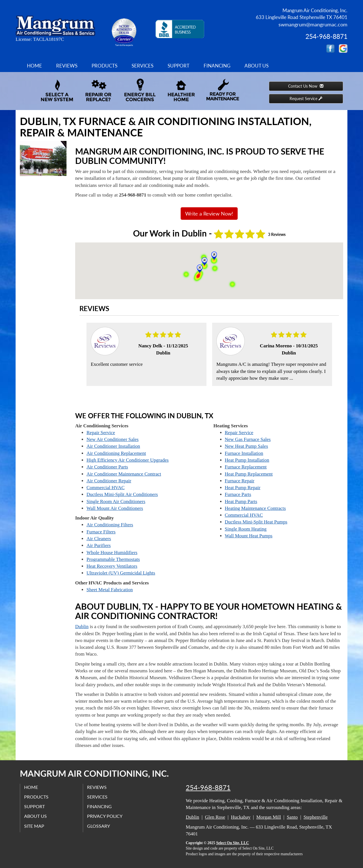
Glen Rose (215, 817)
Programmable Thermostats (113, 559)
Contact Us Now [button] (306, 86)
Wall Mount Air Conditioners (115, 508)
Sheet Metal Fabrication (110, 590)
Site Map (34, 826)
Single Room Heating (246, 529)
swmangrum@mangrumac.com (313, 24)
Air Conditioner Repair (109, 481)
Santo (292, 817)
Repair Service (101, 433)
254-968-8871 (208, 787)
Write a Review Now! (209, 214)
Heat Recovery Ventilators (112, 566)
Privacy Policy (105, 816)
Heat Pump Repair (243, 488)
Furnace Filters (101, 532)
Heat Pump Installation (247, 460)
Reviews (67, 66)
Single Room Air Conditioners (116, 501)
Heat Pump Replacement (249, 474)
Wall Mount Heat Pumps (249, 536)
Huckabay (241, 817)
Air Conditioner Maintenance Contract (124, 474)
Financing (217, 66)
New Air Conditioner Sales (113, 439)
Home (34, 66)
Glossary (99, 826)
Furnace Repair (240, 481)
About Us (257, 66)
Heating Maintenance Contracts (255, 508)
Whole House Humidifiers (112, 553)
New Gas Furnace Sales (248, 439)
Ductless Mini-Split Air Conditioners (122, 494)
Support (179, 66)
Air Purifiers (99, 545)
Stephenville (315, 817)
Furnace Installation (244, 453)
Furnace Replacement (246, 467)
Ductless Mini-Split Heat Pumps (256, 522)
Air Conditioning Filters (110, 525)
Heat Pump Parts (241, 501)
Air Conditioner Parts (107, 467)
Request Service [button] (306, 99)
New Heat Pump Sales (247, 446)
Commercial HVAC (105, 488)
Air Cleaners (99, 539)
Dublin (82, 627)
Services (143, 66)
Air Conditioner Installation (113, 446)
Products (105, 66)
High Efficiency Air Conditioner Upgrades (128, 460)
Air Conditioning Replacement (116, 453)
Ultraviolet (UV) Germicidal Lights (121, 573)
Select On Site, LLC (233, 843)
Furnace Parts (238, 494)
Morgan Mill (269, 817)
